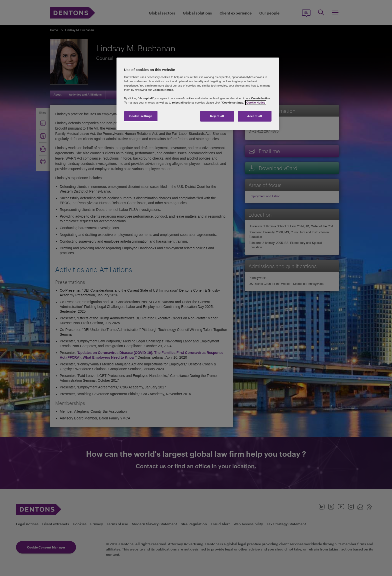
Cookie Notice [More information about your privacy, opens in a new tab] (256, 103)
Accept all (255, 116)
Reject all (217, 116)
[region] (198, 94)
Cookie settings (141, 116)
